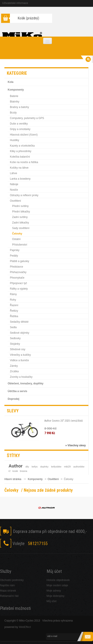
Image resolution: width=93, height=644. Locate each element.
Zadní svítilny (20, 217)
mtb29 (67, 467)
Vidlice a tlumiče (19, 360)
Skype (27, 556)
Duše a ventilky (19, 124)
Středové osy (18, 349)
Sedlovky (15, 338)
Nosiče (14, 190)
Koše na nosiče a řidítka (24, 162)
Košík (28, 18)
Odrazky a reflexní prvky (24, 195)
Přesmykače (17, 278)
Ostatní (16, 239)
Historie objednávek (58, 580)
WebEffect (25, 627)
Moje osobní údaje (57, 585)
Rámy (13, 294)
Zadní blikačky (21, 223)
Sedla (13, 327)
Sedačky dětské (19, 322)
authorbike (79, 467)
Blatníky (15, 102)
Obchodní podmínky (12, 580)
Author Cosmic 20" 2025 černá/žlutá (64, 421)
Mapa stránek (8, 591)
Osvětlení (15, 201)
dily (27, 467)
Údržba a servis (17, 391)
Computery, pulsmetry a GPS (27, 118)
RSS (38, 556)
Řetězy (14, 311)
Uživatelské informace (15, 3)
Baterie (14, 96)
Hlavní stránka (13, 479)
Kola (11, 82)
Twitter (16, 556)
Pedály (14, 256)
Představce (16, 267)
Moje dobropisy (56, 596)
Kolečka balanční (20, 157)
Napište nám (7, 585)
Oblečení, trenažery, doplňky (26, 383)
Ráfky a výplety (19, 289)
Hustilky (15, 140)
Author (16, 466)
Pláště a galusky (19, 261)
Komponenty (16, 90)
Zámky (14, 366)
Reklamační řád (9, 596)
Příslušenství (20, 245)
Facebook (5, 556)
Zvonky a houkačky (21, 377)
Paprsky (15, 250)
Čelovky (17, 234)
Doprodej (14, 399)
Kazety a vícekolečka (22, 146)
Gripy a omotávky (20, 129)
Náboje (14, 184)
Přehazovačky (18, 272)
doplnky (44, 467)
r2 (9, 471)
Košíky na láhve (19, 168)
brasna (24, 471)
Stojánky (15, 344)
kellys (35, 467)
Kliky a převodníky (21, 151)
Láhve (14, 173)
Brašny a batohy (19, 107)
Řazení (14, 305)
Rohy (13, 300)
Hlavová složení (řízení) (24, 135)
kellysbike (56, 467)
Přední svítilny (20, 206)
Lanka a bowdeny (20, 179)
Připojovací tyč (18, 283)
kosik (15, 471)
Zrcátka (14, 371)
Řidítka (14, 316)
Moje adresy (54, 591)
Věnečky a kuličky (20, 355)
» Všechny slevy (76, 445)
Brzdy (13, 113)
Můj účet (52, 601)
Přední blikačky (21, 212)
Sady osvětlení (21, 228)
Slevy (13, 411)
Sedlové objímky (20, 333)
